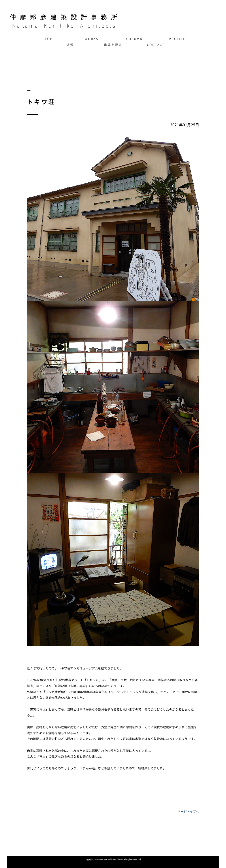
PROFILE (177, 39)
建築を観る (113, 45)
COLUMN (135, 39)
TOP (49, 39)
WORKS (92, 39)
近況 (70, 45)
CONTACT (156, 45)
